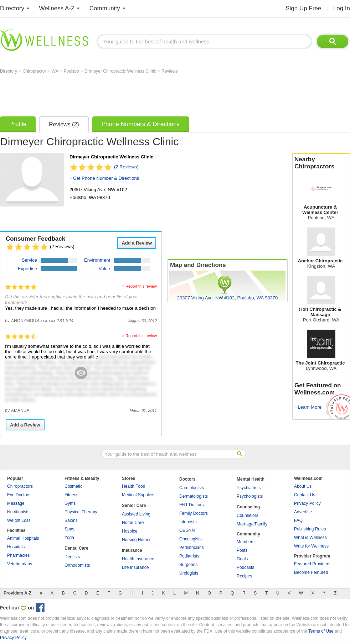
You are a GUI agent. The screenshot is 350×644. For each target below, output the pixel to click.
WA (56, 71)
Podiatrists (189, 556)
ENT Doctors (191, 505)
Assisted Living (136, 514)
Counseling (248, 507)
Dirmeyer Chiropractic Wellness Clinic (121, 71)
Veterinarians (20, 564)
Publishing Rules (310, 529)
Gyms (70, 503)
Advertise (303, 512)
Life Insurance (135, 567)
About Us (303, 486)
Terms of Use (321, 631)
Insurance (132, 550)
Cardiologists (192, 488)
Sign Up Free (303, 8)
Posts (242, 550)
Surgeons (188, 565)
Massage (16, 503)
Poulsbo (72, 71)
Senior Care (134, 506)
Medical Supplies (138, 495)
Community (105, 8)
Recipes (244, 576)
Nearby (321, 163)
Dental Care (76, 548)
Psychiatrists (249, 488)
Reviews (169, 71)
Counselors (248, 515)
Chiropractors (20, 486)
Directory (12, 8)
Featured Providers (312, 564)
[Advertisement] (130, 93)
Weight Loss (19, 520)
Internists (188, 522)
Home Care (133, 523)
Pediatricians (192, 548)
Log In (342, 8)
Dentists (72, 557)
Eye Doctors (19, 495)
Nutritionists (18, 512)
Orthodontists (77, 565)
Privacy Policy (307, 503)
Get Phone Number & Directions (106, 178)
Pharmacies (18, 555)
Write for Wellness (311, 546)
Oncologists (191, 539)
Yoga (69, 538)
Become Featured (311, 572)
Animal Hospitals (23, 538)
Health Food (133, 486)
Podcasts (245, 567)
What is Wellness (310, 538)
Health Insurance (138, 559)
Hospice (130, 531)
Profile (18, 124)
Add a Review (137, 243)
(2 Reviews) (126, 167)
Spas (69, 529)
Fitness (71, 495)
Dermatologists (194, 496)
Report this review (141, 286)
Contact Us (305, 495)
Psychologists (250, 496)
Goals (242, 559)
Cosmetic (73, 486)
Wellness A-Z (57, 8)
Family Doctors (194, 513)
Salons (71, 520)
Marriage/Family (252, 524)
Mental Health (251, 479)
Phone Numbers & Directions (141, 124)
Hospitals (16, 547)
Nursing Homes (137, 540)
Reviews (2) (64, 124)
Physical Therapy (81, 512)
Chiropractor (35, 71)
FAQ (298, 520)
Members (246, 542)
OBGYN (187, 530)
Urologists (189, 573)
